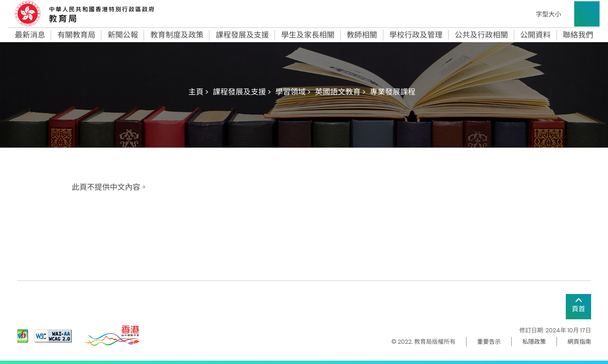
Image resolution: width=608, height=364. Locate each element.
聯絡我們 (578, 35)
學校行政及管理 (416, 35)
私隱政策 (534, 342)
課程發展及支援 (242, 35)
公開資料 (535, 35)
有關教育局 (76, 35)
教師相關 (362, 35)
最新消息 (30, 35)
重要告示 (489, 342)
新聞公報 (123, 35)
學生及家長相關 (308, 35)
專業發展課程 (393, 92)
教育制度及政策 (177, 35)
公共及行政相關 (481, 35)
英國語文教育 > (340, 92)
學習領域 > (293, 92)
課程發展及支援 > (242, 92)
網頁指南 (579, 342)
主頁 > (198, 92)
